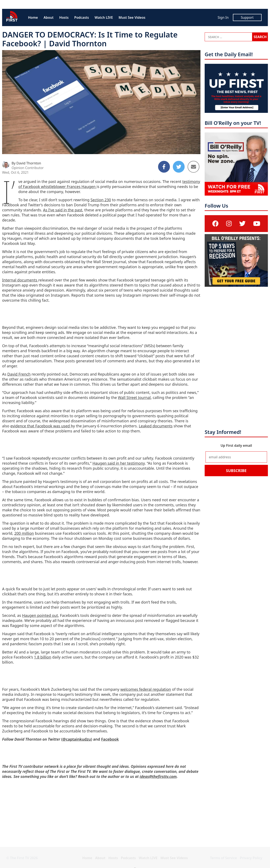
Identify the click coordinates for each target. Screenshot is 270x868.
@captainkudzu (77, 739)
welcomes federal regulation (146, 689)
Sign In (223, 17)
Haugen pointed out (40, 615)
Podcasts (81, 17)
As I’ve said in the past (63, 210)
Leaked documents (156, 426)
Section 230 (101, 200)
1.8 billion (43, 657)
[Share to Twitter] (179, 167)
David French (19, 374)
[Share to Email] (193, 167)
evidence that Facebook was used (41, 426)
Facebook (110, 739)
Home (33, 17)
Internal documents (20, 280)
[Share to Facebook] (164, 167)
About (49, 17)
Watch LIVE (104, 17)
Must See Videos (132, 17)
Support (247, 17)
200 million (24, 533)
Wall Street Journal (134, 397)
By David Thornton (26, 163)
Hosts (64, 17)
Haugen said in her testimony (119, 463)
